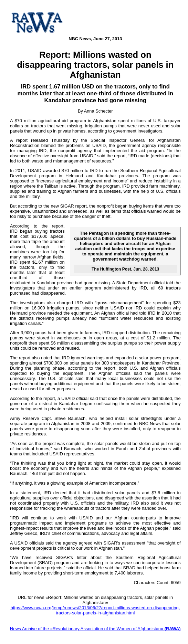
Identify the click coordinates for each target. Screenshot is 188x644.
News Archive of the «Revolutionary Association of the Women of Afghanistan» (95, 629)
